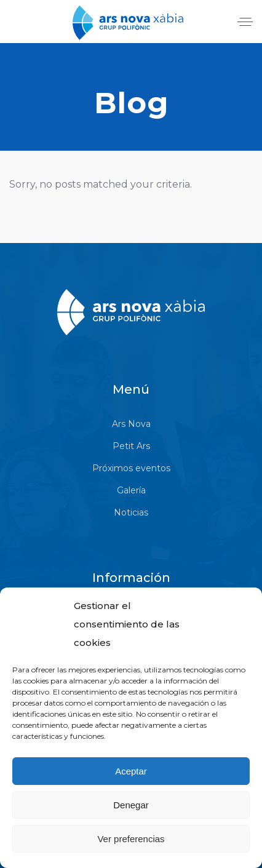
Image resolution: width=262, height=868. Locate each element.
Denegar (131, 805)
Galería (131, 490)
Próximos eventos (131, 468)
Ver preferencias (131, 839)
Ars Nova (131, 424)
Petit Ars (131, 446)
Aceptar (131, 771)
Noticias (131, 512)
